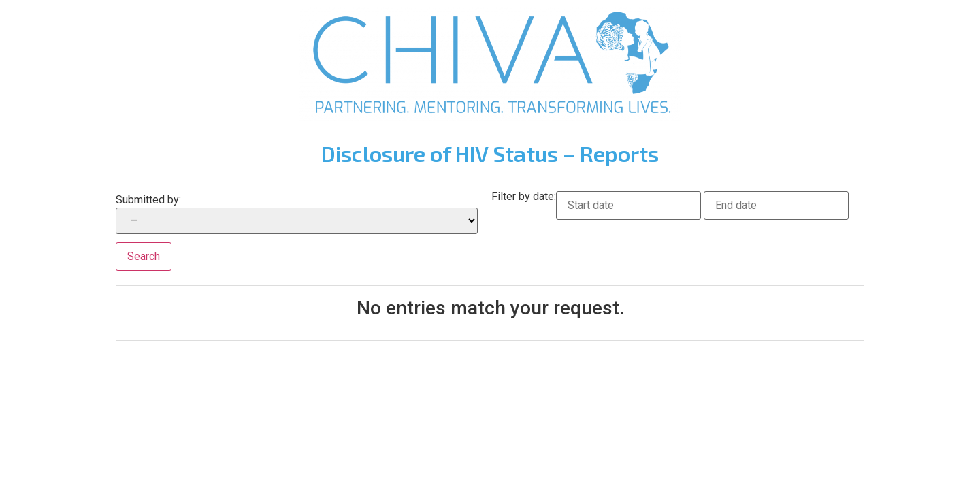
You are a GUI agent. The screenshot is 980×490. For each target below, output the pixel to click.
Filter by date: (524, 197)
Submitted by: (148, 200)
